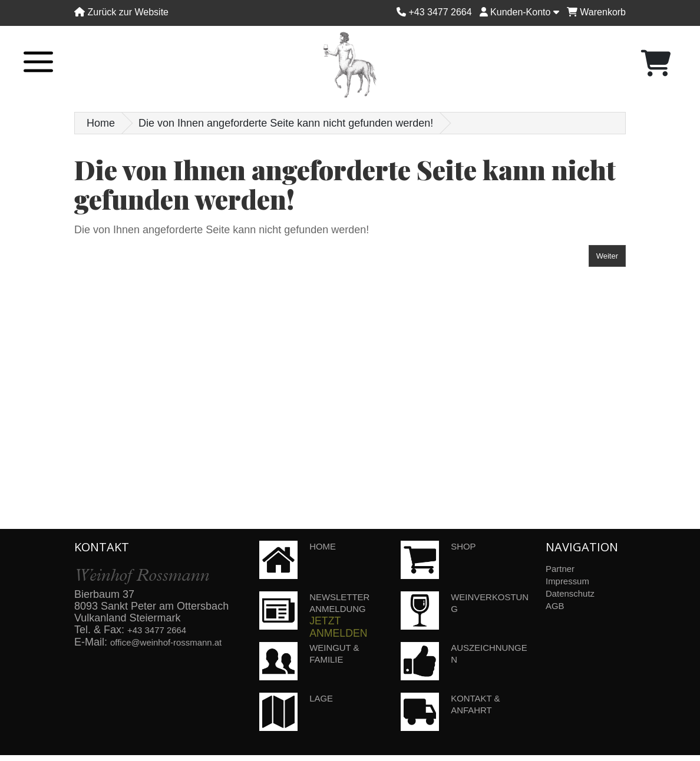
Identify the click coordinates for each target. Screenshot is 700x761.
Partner (563, 568)
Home (101, 123)
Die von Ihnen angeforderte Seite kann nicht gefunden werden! (286, 123)
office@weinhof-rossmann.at (177, 641)
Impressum (572, 580)
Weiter (607, 256)
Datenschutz (575, 592)
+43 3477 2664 (163, 630)
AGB (557, 604)
